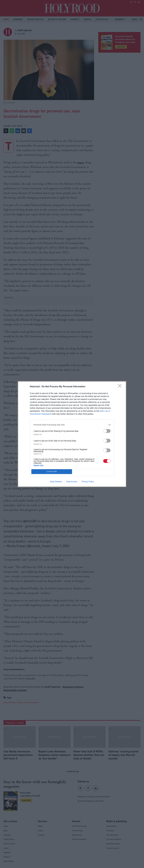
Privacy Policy (88, 482)
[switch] (107, 431)
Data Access (72, 482)
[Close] (121, 387)
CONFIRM (52, 472)
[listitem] (72, 425)
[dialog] (72, 434)
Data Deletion (56, 482)
